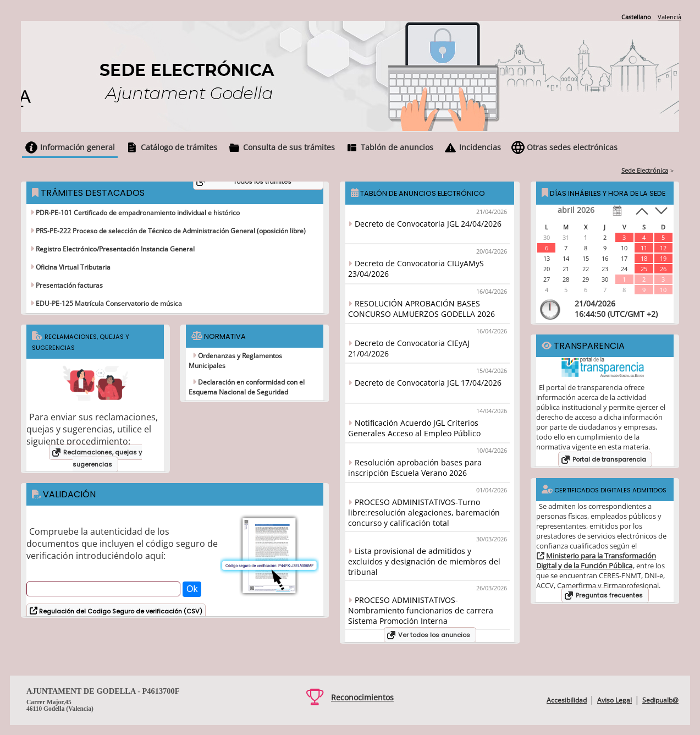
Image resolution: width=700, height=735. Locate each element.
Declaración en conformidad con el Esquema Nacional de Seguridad (247, 387)
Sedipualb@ (660, 700)
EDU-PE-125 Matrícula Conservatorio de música (108, 303)
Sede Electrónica (645, 170)
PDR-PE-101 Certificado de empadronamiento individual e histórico (137, 213)
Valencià (669, 17)
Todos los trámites (262, 182)
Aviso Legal (614, 700)
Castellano (636, 17)
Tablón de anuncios (397, 147)
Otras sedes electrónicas (572, 147)
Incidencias (480, 147)
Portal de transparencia (609, 459)
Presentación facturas (68, 285)
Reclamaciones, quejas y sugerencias (103, 458)
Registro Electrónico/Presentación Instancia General (114, 249)
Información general (78, 147)
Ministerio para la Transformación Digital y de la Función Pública (596, 561)
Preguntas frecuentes (609, 595)
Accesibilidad (567, 700)
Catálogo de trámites (179, 147)
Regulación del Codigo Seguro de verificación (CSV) (120, 611)
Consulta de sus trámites (289, 147)
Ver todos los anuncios (434, 635)
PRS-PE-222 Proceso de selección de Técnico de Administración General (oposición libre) (170, 231)
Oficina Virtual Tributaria (72, 267)
